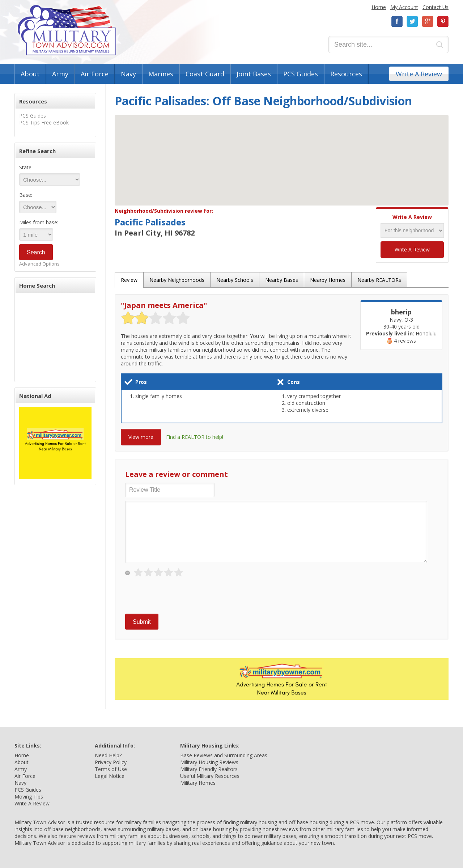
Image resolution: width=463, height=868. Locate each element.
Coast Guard (205, 74)
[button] (282, 154)
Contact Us (436, 7)
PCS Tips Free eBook (44, 122)
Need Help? (108, 755)
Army (60, 74)
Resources (346, 74)
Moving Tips (29, 797)
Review (129, 280)
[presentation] (180, 596)
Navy (128, 74)
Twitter (412, 22)
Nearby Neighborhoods (177, 280)
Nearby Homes (328, 280)
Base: (26, 195)
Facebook (397, 22)
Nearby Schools (235, 280)
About (30, 74)
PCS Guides (301, 74)
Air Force (95, 74)
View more (141, 437)
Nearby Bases (282, 280)
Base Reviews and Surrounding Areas (224, 755)
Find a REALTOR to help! (195, 437)
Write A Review (419, 74)
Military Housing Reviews (209, 762)
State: (26, 167)
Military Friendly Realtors (209, 769)
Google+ (428, 22)
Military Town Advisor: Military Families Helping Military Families (67, 30)
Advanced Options (39, 264)
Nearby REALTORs (379, 280)
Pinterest (443, 22)
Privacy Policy (111, 762)
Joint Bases (254, 74)
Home (379, 7)
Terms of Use (111, 769)
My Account (404, 7)
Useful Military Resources (210, 776)
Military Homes (198, 783)
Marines (161, 74)
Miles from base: (39, 222)
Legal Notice (110, 776)
